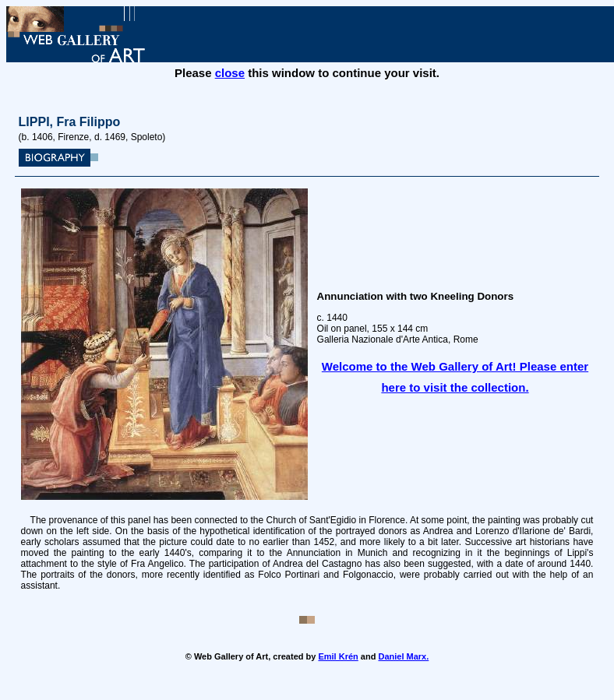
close (230, 73)
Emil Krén (338, 656)
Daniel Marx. (403, 656)
